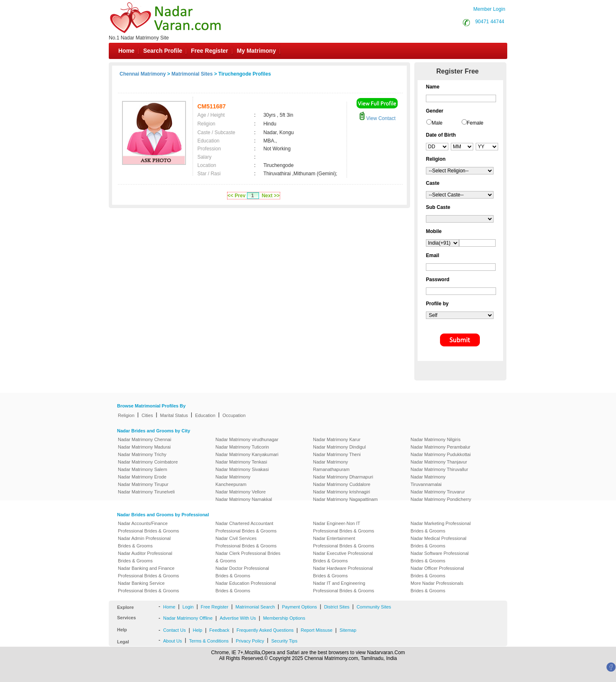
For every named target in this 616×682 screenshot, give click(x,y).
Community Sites (374, 607)
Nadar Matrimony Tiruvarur (438, 492)
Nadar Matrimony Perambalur (440, 447)
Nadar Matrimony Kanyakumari (247, 454)
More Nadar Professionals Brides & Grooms (437, 587)
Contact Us (174, 630)
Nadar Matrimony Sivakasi (242, 469)
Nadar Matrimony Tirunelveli (146, 492)
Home (126, 51)
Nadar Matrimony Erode (142, 477)
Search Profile (163, 51)
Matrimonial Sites (192, 74)
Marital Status (174, 415)
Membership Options (284, 618)
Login (188, 607)
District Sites (337, 607)
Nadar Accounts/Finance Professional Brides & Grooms (148, 527)
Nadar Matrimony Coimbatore (148, 462)
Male (437, 123)
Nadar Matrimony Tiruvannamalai (428, 481)
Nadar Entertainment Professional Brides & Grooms (343, 542)
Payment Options (299, 607)
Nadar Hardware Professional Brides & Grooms (343, 572)
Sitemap (348, 630)
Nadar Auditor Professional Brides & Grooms (145, 557)
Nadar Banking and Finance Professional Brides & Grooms (148, 572)
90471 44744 (490, 22)
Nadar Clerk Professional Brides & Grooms (248, 557)
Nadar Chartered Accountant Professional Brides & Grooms (246, 527)
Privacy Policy (250, 641)
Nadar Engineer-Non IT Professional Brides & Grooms (343, 527)
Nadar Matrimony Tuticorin (242, 447)
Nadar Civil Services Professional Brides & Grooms (246, 542)
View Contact (377, 118)
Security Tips (284, 641)
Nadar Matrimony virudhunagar (247, 439)
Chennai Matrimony (143, 74)
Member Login (489, 9)
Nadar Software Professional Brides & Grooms (440, 557)
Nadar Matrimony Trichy (142, 454)
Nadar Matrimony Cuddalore (342, 484)
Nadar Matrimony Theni (337, 454)
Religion (126, 415)
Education (205, 415)
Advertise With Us (238, 618)
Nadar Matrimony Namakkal (244, 499)
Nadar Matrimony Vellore (241, 492)
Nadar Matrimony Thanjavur (439, 462)
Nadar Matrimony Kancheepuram (233, 481)
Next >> (270, 196)
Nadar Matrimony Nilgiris (435, 439)
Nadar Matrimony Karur (337, 439)
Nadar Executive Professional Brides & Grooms (343, 557)
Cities (147, 415)
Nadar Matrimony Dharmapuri (343, 477)
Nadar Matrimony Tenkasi (241, 462)
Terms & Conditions (209, 641)
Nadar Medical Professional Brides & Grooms (439, 542)
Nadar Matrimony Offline (188, 618)
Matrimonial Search (255, 607)
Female (475, 123)
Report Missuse (316, 630)
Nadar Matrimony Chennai (144, 439)
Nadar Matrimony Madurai (144, 447)
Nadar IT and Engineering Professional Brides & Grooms (343, 587)
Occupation (234, 415)
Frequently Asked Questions (265, 630)
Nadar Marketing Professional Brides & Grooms (441, 527)
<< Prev (236, 196)
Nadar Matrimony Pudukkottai (441, 454)
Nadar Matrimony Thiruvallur (439, 469)
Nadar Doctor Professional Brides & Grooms (242, 572)
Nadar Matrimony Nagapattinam (345, 499)
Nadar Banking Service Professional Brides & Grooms (148, 587)
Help (198, 630)
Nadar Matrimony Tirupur (143, 484)
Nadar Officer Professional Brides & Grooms (437, 572)
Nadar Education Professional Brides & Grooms (246, 587)
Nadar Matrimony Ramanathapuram (331, 466)
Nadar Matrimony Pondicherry (441, 499)
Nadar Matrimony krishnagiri (342, 492)
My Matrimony (257, 51)
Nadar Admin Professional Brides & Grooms (144, 542)
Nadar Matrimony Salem (143, 469)
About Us (172, 641)
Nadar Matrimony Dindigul (339, 447)
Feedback (219, 630)
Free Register (209, 51)
